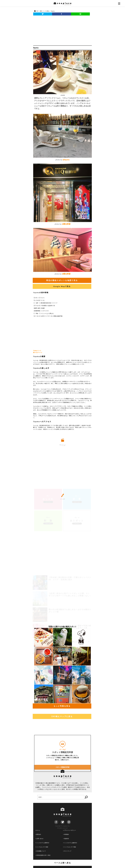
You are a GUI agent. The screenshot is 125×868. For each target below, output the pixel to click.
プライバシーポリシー (70, 830)
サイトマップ (67, 851)
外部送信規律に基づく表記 (43, 855)
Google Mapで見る (62, 286)
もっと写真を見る (62, 706)
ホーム (38, 830)
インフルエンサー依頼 (42, 847)
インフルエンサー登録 (70, 847)
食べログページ (38, 352)
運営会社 (38, 834)
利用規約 (66, 834)
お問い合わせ (39, 839)
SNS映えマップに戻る (62, 716)
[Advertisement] (62, 30)
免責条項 (66, 839)
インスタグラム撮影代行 (70, 843)
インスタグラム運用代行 (42, 843)
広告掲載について (41, 851)
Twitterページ (37, 351)
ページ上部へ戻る (63, 863)
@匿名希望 (66, 224)
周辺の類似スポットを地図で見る (62, 280)
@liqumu (66, 160)
